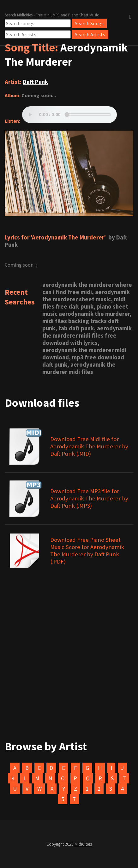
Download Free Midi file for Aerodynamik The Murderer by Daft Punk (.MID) (89, 446)
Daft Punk (35, 82)
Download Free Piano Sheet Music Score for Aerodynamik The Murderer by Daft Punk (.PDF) (87, 551)
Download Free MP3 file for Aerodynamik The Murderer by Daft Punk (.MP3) (89, 498)
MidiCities (83, 844)
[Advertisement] (69, 674)
